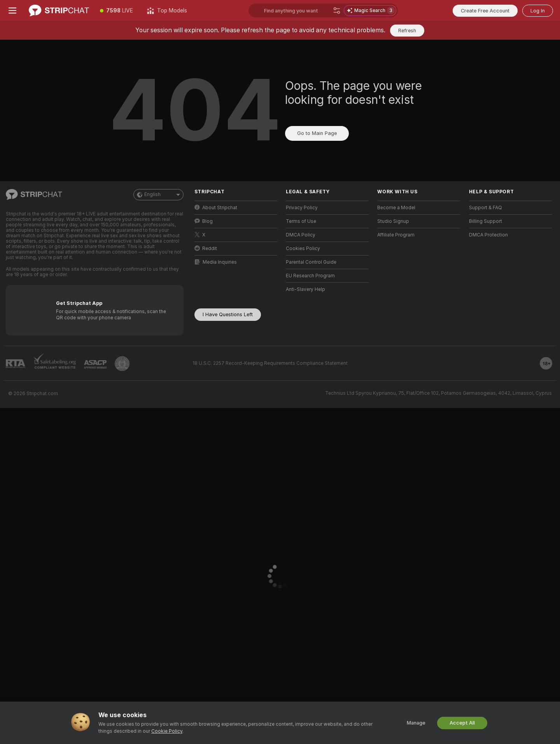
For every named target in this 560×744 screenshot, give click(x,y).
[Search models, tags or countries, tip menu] (323, 11)
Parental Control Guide (311, 262)
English (158, 195)
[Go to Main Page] (59, 11)
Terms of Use (301, 221)
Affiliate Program (396, 235)
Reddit (206, 248)
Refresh (407, 31)
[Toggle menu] (12, 11)
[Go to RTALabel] (16, 364)
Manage (416, 723)
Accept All (462, 723)
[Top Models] (167, 11)
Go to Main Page (317, 133)
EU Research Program (310, 276)
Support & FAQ (486, 208)
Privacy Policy (302, 208)
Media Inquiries (216, 262)
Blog (204, 221)
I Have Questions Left (228, 314)
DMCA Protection (488, 235)
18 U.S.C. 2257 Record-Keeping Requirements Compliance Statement (270, 363)
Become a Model (396, 208)
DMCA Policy (301, 235)
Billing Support (486, 221)
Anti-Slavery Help (305, 289)
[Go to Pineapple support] (122, 364)
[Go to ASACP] (95, 364)
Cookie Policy (167, 731)
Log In (538, 11)
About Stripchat (216, 207)
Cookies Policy (303, 249)
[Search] (337, 11)
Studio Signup (393, 221)
